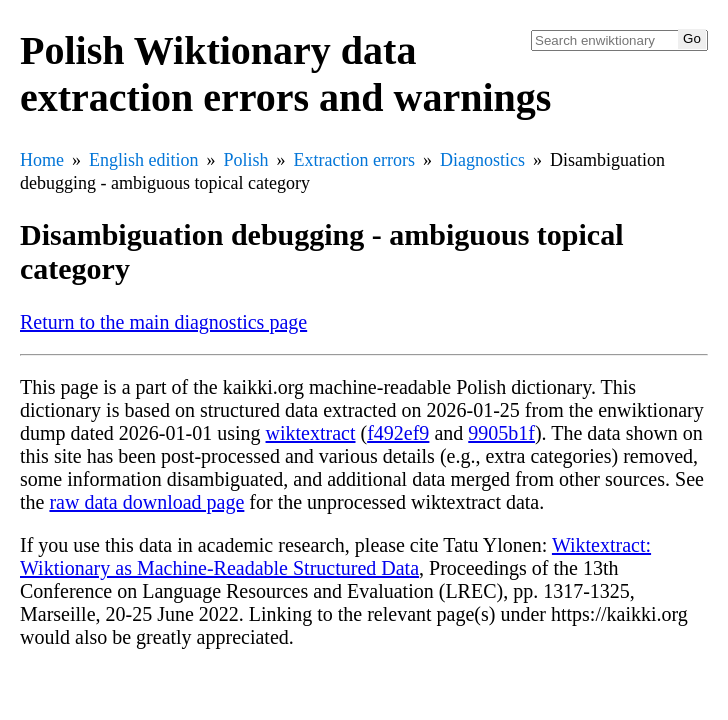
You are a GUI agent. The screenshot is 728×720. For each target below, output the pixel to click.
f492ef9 (398, 433)
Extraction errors (354, 160)
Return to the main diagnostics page (163, 322)
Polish (246, 160)
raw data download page (146, 502)
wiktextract (311, 433)
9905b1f (501, 433)
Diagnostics (482, 160)
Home (42, 160)
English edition (144, 160)
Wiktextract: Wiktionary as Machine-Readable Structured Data (335, 556)
